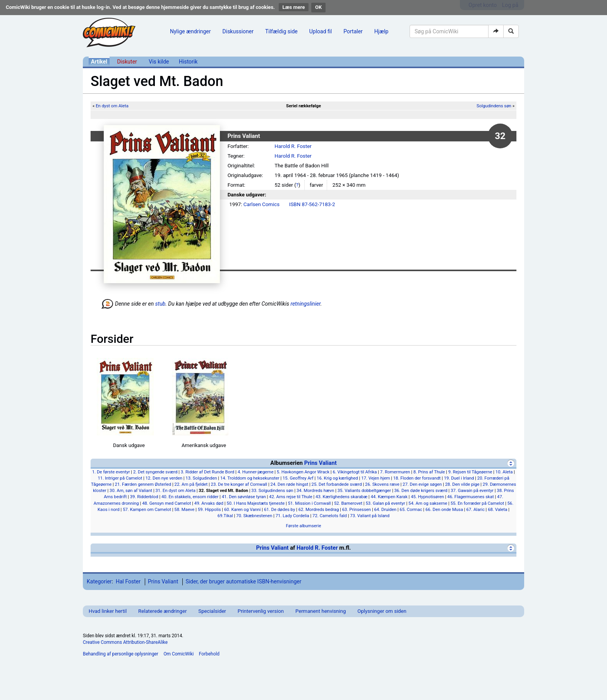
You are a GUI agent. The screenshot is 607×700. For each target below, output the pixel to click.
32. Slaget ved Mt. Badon (223, 490)
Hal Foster (128, 581)
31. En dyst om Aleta (176, 490)
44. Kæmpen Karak (389, 497)
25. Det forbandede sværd (337, 484)
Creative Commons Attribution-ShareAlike (125, 642)
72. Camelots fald (330, 516)
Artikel (99, 62)
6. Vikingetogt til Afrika (355, 472)
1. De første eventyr (111, 472)
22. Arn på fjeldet (191, 484)
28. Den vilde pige (462, 484)
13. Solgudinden (201, 478)
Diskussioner (238, 31)
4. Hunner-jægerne (256, 472)
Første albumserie (304, 526)
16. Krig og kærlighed (337, 478)
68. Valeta (497, 509)
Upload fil (321, 31)
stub (160, 304)
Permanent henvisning (321, 611)
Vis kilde (159, 62)
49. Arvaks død (209, 503)
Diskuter (127, 62)
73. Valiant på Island (370, 516)
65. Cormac (411, 509)
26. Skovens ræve (382, 484)
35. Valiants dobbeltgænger (364, 490)
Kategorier (99, 581)
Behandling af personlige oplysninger (121, 654)
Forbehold (209, 654)
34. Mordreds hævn (315, 490)
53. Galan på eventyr (385, 503)
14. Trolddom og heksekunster (250, 478)
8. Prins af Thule (429, 472)
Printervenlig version (261, 611)
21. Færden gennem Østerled (143, 484)
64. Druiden (385, 509)
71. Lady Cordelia (292, 516)
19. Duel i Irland (459, 478)
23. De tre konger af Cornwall (239, 484)
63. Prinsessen (357, 509)
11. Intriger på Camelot (120, 478)
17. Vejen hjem (376, 478)
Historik (188, 62)
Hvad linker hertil (108, 611)
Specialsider (212, 611)
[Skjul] (511, 463)
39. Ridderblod (144, 497)
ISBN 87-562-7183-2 (312, 204)
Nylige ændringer (190, 31)
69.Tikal (225, 516)
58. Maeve (184, 509)
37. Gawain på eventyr (472, 490)
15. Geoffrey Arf (298, 478)
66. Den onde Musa (444, 509)
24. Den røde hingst (290, 484)
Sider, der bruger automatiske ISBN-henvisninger (243, 581)
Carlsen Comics (261, 204)
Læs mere (294, 7)
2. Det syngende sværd (155, 472)
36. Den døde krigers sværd (421, 490)
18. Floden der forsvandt (417, 478)
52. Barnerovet (348, 503)
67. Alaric (475, 509)
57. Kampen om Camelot (147, 509)
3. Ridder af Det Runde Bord (208, 472)
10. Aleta (504, 472)
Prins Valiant (321, 463)
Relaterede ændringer (162, 611)
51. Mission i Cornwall (310, 503)
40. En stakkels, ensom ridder (190, 497)
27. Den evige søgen (422, 484)
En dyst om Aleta (112, 106)
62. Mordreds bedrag (319, 509)
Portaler (353, 31)
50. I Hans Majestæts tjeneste (255, 503)
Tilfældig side (281, 31)
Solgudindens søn (494, 106)
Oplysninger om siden (382, 611)
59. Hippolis (209, 509)
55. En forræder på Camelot (477, 503)
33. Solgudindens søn (272, 490)
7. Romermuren (395, 472)
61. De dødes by (279, 509)
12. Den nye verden (164, 478)
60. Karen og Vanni (243, 509)
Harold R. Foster (293, 146)
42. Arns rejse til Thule (291, 497)
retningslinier (305, 304)
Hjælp (381, 31)
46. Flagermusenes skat (470, 497)
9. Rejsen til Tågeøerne (470, 472)
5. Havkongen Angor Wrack (303, 472)
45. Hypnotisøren (427, 497)
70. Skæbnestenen (254, 516)
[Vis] (511, 548)
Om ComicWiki (178, 654)
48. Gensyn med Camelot (166, 503)
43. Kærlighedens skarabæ (341, 497)
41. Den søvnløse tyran (244, 497)
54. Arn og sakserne (428, 503)
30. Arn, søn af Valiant (131, 490)
